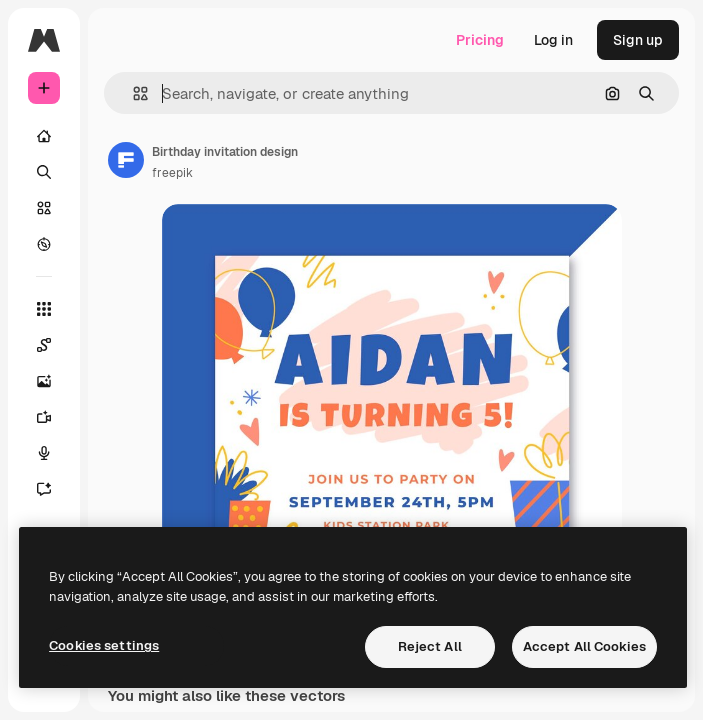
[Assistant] (54, 489)
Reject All (430, 646)
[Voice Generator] (54, 453)
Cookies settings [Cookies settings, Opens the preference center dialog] (104, 645)
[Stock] (44, 208)
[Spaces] (54, 345)
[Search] (44, 172)
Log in (553, 40)
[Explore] (44, 244)
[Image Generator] (54, 381)
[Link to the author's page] (126, 160)
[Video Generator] (54, 417)
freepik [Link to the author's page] (172, 173)
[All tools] (44, 309)
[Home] (44, 136)
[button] (132, 93)
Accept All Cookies (584, 646)
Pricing (480, 40)
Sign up (638, 40)
